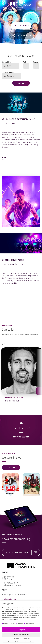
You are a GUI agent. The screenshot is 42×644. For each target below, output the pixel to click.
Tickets (19, 10)
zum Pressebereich (9, 599)
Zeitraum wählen (8, 72)
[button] (3, 190)
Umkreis (36, 62)
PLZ (25, 62)
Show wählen (6, 62)
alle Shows (11, 467)
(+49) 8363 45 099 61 (13, 583)
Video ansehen (21, 35)
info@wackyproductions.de (11, 585)
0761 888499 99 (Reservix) (4, 10)
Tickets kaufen (21, 26)
